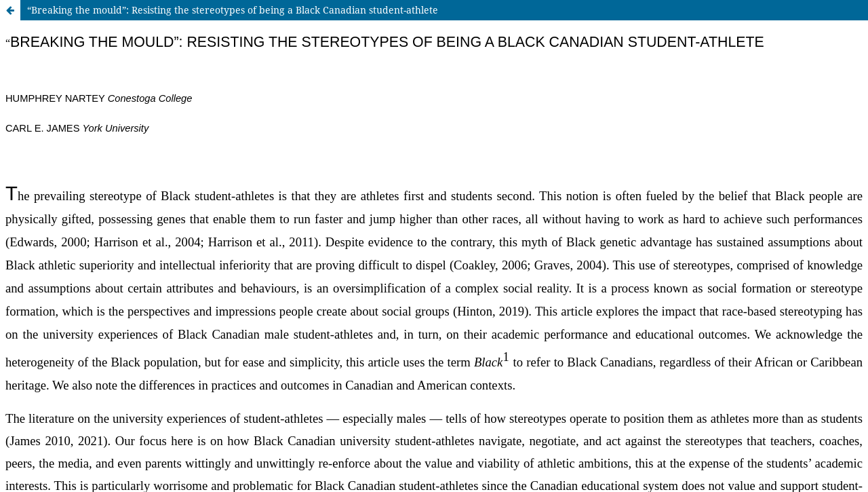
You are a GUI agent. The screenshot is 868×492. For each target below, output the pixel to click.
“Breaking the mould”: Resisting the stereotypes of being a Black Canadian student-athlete (233, 10)
